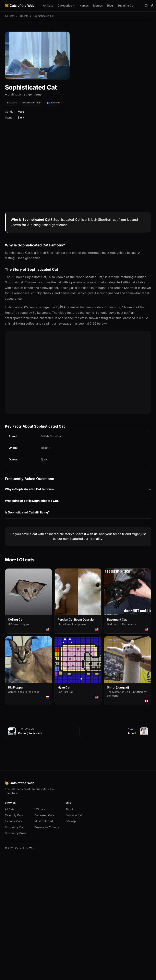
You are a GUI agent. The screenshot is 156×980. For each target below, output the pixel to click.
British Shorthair (32, 103)
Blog (110, 6)
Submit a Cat (126, 6)
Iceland (53, 103)
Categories (66, 6)
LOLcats (23, 16)
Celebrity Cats (14, 815)
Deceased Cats (44, 815)
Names (84, 6)
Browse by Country (47, 827)
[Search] (146, 6)
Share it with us (86, 534)
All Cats (48, 6)
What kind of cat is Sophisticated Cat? (32, 501)
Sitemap (71, 821)
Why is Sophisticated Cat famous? (30, 489)
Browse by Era (14, 827)
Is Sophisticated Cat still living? (27, 512)
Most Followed (44, 821)
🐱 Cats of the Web (20, 6)
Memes (98, 6)
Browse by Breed (16, 833)
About (69, 809)
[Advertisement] (78, 168)
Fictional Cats (13, 821)
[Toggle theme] (153, 6)
